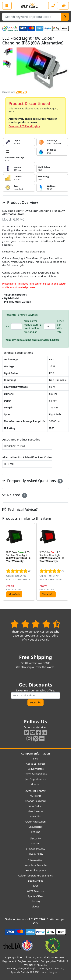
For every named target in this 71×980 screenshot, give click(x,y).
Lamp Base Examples (35, 865)
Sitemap (35, 784)
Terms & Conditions (35, 774)
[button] (66, 562)
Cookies (35, 843)
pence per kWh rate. (60, 326)
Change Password (35, 801)
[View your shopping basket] (64, 6)
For (7, 326)
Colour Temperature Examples (36, 876)
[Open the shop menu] (7, 6)
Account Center (36, 791)
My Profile (35, 796)
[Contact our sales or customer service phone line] (53, 6)
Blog (35, 759)
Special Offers (35, 896)
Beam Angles (35, 881)
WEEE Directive (35, 891)
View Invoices (35, 811)
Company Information (35, 753)
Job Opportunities (35, 779)
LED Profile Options (35, 870)
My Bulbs (35, 816)
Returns (35, 832)
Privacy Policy (35, 854)
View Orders (35, 806)
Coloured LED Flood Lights (24, 126)
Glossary (36, 901)
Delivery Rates (35, 769)
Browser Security (35, 849)
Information (35, 860)
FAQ (35, 886)
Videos (36, 906)
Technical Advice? (20, 509)
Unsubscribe (35, 827)
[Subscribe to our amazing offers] (35, 696)
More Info (14, 594)
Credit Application (35, 822)
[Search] (65, 17)
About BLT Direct (35, 764)
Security (35, 838)
